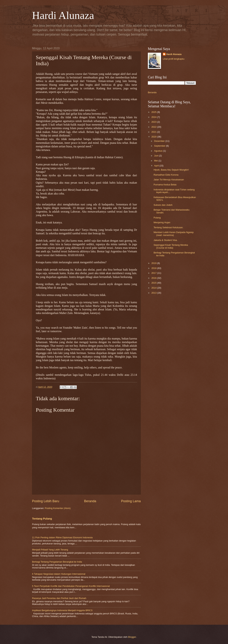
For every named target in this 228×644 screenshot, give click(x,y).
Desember (160, 141)
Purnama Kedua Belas (165, 185)
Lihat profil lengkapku (174, 59)
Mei (156, 161)
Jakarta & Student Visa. (165, 240)
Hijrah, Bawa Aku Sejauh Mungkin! (171, 170)
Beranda (90, 501)
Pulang (157, 218)
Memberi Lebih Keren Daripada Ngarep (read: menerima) (174, 234)
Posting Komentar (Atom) (58, 508)
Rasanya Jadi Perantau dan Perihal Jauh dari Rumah (59, 598)
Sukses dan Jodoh (163, 205)
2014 (154, 288)
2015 (154, 283)
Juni (156, 156)
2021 (154, 132)
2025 (154, 112)
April (157, 166)
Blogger (132, 637)
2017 (154, 273)
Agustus (159, 151)
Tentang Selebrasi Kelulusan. (168, 227)
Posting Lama (131, 501)
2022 (154, 127)
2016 (154, 278)
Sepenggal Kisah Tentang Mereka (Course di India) (171, 246)
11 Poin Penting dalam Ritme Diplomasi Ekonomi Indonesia (62, 537)
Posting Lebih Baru (46, 501)
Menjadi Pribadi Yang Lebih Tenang (50, 550)
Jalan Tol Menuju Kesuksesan (169, 180)
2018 (154, 268)
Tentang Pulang (42, 519)
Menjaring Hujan (162, 222)
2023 (154, 122)
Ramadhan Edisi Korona (166, 175)
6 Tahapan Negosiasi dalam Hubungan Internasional (59, 574)
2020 (154, 137)
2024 (154, 117)
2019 (154, 263)
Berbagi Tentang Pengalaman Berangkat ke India (57, 562)
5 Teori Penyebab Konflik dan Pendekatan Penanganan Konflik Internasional (71, 586)
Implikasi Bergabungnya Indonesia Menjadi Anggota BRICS (62, 610)
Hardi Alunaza (63, 15)
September (160, 146)
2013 (154, 293)
